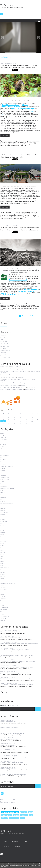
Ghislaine (3, 655)
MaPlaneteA (6, 5)
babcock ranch (14, 218)
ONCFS (3, 115)
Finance (3, 510)
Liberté (23, 385)
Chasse (3, 468)
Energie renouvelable (7, 215)
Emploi (37, 214)
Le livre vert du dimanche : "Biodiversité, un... (23, 661)
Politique (23, 307)
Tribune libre (4, 607)
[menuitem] (5, 841)
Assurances (4, 453)
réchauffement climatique (10, 812)
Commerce (4, 475)
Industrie (3, 519)
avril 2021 (3, 335)
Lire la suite (5, 136)
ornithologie (24, 815)
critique (32, 308)
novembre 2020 (5, 346)
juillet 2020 (3, 355)
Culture (3, 482)
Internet (3, 528)
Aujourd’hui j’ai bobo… (7, 369)
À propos (15, 841)
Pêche (2, 559)
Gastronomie (4, 513)
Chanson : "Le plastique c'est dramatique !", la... (20, 673)
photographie (19, 308)
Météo (2, 546)
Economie (32, 214)
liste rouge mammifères (31, 144)
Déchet (2, 484)
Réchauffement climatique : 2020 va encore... (21, 655)
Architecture (36, 141)
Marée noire (4, 541)
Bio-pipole (3, 460)
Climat (35, 212)
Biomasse (3, 464)
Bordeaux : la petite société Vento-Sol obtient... (14, 774)
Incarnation (13, 375)
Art (1, 449)
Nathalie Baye (4, 367)
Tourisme (3, 601)
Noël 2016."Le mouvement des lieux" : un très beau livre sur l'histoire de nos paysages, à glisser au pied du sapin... (20, 229)
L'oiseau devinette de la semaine (20, 649)
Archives (17, 846)
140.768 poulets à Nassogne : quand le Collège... (14, 379)
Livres (9, 307)
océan (2, 554)
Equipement (33, 305)
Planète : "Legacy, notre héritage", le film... (12, 763)
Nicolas (3, 632)
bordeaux (16, 815)
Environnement (32, 142)
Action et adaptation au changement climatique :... (25, 644)
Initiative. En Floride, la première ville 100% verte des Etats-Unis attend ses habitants (19, 156)
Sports (2, 594)
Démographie (4, 486)
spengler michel (5, 667)
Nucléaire (3, 552)
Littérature (3, 307)
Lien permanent (6, 141)
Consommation (5, 214)
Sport (2, 592)
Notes (25, 841)
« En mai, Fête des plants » (8, 377)
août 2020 (3, 353)
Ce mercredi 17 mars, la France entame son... (13, 733)
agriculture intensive (20, 145)
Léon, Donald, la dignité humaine (10, 385)
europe (22, 818)
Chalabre (20, 377)
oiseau (31, 812)
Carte (4, 692)
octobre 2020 (4, 348)
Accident (3, 433)
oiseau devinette (6, 815)
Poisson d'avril (5, 568)
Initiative (33, 215)
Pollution (14, 217)
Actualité (23, 141)
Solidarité (3, 588)
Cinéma (3, 471)
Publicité (3, 574)
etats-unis (7, 218)
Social (2, 585)
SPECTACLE (4, 590)
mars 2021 (3, 337)
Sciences (16, 144)
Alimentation (4, 440)
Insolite (3, 526)
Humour (3, 517)
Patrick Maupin (5, 644)
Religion (3, 577)
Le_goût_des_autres (21, 369)
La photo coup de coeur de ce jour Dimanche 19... (14, 371)
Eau (2, 491)
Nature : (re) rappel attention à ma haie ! (12, 389)
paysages (26, 308)
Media (2, 544)
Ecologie (25, 142)
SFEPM (32, 111)
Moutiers (3, 679)
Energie (3, 502)
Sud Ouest (3, 596)
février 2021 (4, 340)
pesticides (3, 145)
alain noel (5, 818)
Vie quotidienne (27, 217)
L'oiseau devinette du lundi (15, 632)
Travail (2, 605)
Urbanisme (36, 307)
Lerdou (2, 638)
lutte (31, 815)
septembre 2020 (5, 351)
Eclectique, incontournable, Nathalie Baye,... (13, 387)
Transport (19, 217)
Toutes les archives (5, 358)
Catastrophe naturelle (7, 466)
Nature (11, 144)
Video (2, 614)
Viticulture (3, 618)
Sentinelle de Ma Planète (8, 583)
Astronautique (5, 455)
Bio (1, 457)
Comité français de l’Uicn (10, 105)
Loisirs (2, 539)
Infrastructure (4, 144)
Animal (2, 442)
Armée (2, 446)
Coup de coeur (5, 480)
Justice (2, 530)
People (2, 561)
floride (21, 218)
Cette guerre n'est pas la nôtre (9, 383)
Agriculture (29, 141)
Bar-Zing (23, 383)
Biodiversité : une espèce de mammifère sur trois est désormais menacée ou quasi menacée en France (19, 66)
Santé (2, 579)
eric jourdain (4, 661)
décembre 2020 (5, 344)
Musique (3, 548)
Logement (3, 217)
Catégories (6, 846)
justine (2, 673)
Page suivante (36, 316)
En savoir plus (4, 867)
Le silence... (4, 375)
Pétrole (3, 563)
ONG (2, 557)
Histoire (3, 515)
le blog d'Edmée (32, 387)
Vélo (2, 612)
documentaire (14, 818)
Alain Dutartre (4, 649)
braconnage (10, 145)
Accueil (5, 841)
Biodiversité (4, 142)
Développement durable (15, 142)
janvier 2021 (4, 342)
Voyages (3, 621)
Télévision (3, 599)
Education (3, 497)
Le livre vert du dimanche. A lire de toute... (20, 679)
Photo (19, 307)
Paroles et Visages (16, 367)
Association (4, 451)
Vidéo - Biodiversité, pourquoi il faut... (22, 667)
